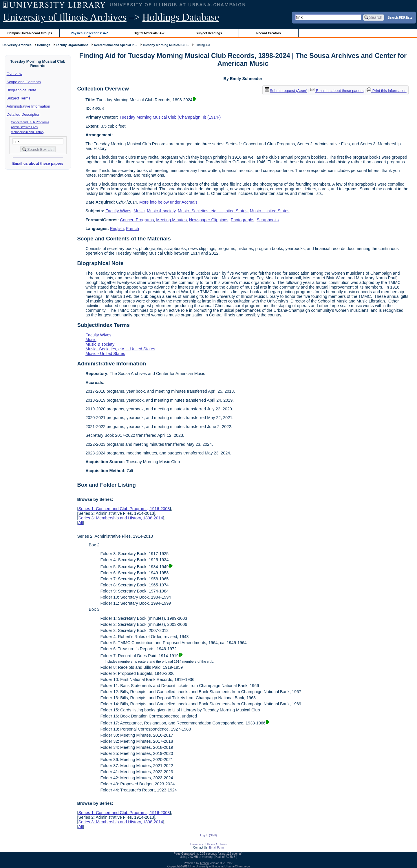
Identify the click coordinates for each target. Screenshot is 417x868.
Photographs (243, 220)
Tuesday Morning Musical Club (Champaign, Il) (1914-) (170, 117)
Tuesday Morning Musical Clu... (166, 45)
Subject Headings (209, 33)
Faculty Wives (118, 211)
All (81, 523)
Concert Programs (137, 220)
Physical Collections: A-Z (89, 33)
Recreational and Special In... (115, 45)
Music (139, 211)
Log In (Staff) (209, 835)
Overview (14, 74)
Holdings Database (181, 17)
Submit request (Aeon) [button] (286, 91)
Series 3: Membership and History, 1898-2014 (121, 518)
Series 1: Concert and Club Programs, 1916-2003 (124, 509)
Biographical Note (22, 90)
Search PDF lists (400, 17)
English (117, 229)
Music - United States (270, 211)
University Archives (17, 45)
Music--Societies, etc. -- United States (213, 211)
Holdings (44, 45)
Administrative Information (28, 106)
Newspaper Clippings (209, 220)
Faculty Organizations (72, 45)
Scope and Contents (24, 82)
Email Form (216, 848)
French (132, 229)
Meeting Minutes (171, 220)
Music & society (161, 211)
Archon (204, 863)
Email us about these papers (38, 163)
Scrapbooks (268, 220)
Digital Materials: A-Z (149, 33)
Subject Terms (19, 98)
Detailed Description (23, 114)
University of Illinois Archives (65, 17)
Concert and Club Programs (30, 122)
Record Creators (269, 33)
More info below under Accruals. (169, 202)
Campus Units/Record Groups (30, 33)
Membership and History (28, 132)
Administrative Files (24, 127)
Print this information (387, 91)
